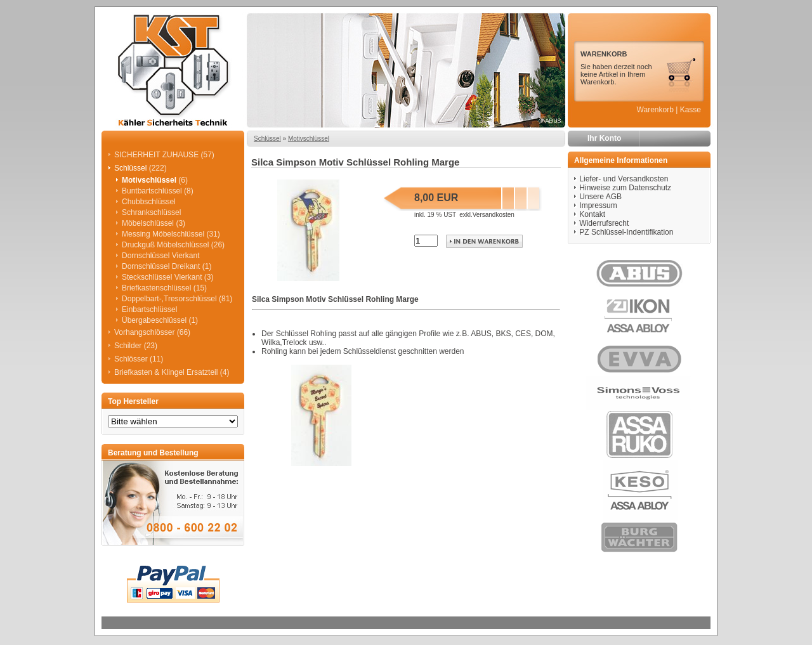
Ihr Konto (604, 138)
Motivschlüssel (309, 139)
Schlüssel (267, 139)
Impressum (598, 205)
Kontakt (592, 214)
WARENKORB (604, 54)
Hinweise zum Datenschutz (625, 188)
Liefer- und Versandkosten (624, 179)
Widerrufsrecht (604, 223)
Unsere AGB (600, 197)
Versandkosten (494, 215)
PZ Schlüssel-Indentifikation (626, 232)
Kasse (691, 110)
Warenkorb (655, 110)
